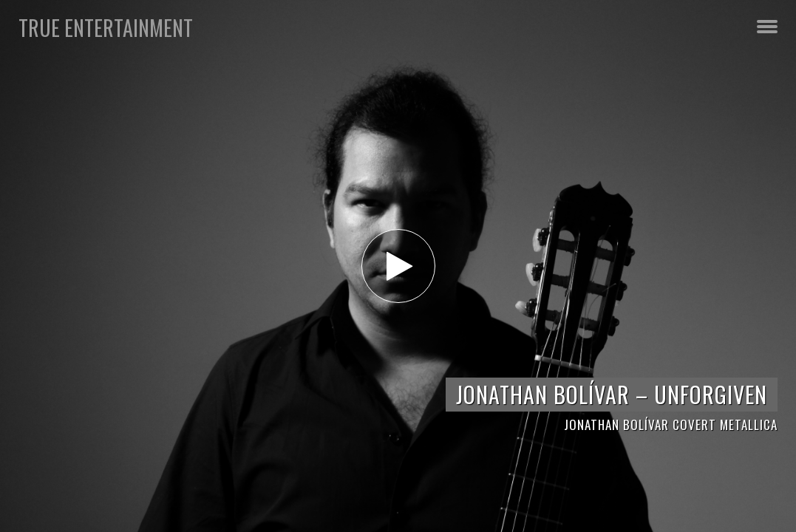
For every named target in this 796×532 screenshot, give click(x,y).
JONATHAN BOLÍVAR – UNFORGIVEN (612, 394)
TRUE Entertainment (106, 28)
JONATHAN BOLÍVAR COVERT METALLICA (671, 424)
